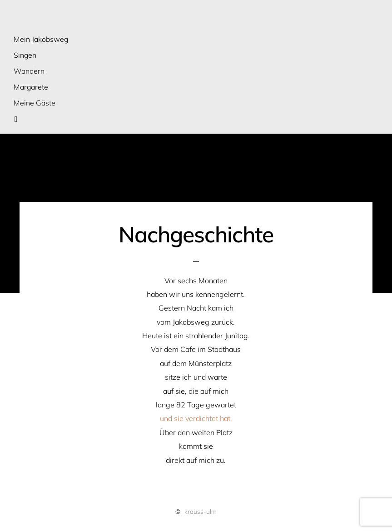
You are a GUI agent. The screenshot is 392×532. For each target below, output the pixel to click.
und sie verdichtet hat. (196, 418)
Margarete (31, 87)
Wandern (29, 71)
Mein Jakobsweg (41, 39)
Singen (25, 55)
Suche (22, 119)
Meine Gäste (35, 103)
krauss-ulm (201, 511)
